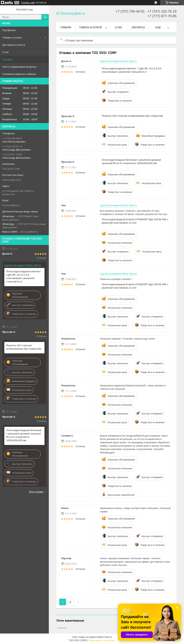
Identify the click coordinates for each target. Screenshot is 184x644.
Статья (62, 628)
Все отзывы (36, 492)
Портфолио (9, 30)
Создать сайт (28, 3)
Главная (66, 27)
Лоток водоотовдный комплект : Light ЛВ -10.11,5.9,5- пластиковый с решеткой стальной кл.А (24, 276)
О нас (6, 52)
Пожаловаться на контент (102, 640)
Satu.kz (108, 637)
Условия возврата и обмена (19, 74)
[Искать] (45, 17)
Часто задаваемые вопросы (19, 67)
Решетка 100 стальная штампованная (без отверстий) (24, 347)
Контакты (138, 27)
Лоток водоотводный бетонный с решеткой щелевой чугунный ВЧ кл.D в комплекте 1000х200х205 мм (24, 435)
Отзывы (7, 59)
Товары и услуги (12, 37)
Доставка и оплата (14, 45)
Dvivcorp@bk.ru (11, 205)
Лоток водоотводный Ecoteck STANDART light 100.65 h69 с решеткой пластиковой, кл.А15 (135, 221)
